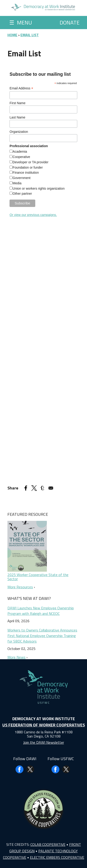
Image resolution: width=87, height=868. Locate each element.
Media (17, 183)
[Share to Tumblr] (42, 488)
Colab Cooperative (48, 844)
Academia (20, 152)
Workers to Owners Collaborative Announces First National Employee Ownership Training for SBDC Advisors (42, 636)
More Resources (20, 587)
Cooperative (21, 157)
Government (21, 178)
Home (12, 35)
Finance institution (26, 173)
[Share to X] (34, 488)
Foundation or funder (28, 167)
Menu (21, 22)
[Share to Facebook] (26, 488)
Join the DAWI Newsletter (44, 742)
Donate (70, 22)
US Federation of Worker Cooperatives (44, 725)
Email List (30, 35)
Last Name (17, 117)
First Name (17, 103)
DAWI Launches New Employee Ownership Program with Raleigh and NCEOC (41, 611)
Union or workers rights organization (39, 188)
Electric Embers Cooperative (57, 857)
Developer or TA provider (30, 162)
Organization (19, 132)
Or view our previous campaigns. (33, 215)
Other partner (22, 194)
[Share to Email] (51, 488)
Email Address (21, 88)
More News (16, 657)
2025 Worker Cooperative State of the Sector (38, 577)
